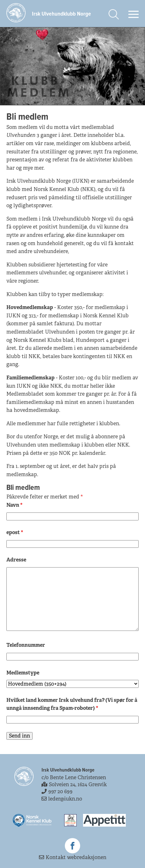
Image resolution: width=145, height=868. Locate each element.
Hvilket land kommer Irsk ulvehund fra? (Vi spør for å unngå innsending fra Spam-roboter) (72, 704)
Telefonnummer (26, 645)
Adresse (16, 560)
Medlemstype (23, 673)
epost (15, 532)
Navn (15, 505)
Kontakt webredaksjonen (73, 857)
